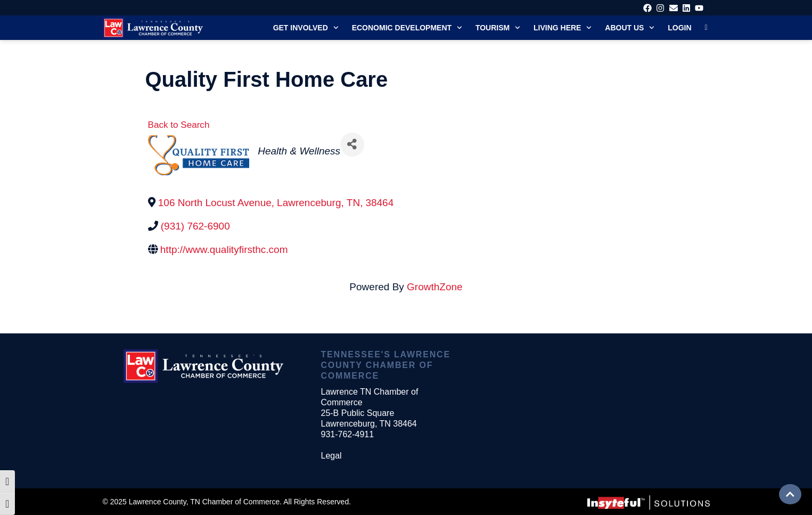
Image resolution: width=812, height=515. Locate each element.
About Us (630, 28)
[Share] (352, 145)
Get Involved (306, 28)
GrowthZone (435, 287)
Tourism (498, 28)
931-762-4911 (347, 434)
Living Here (563, 28)
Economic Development (407, 28)
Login (679, 28)
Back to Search (179, 125)
